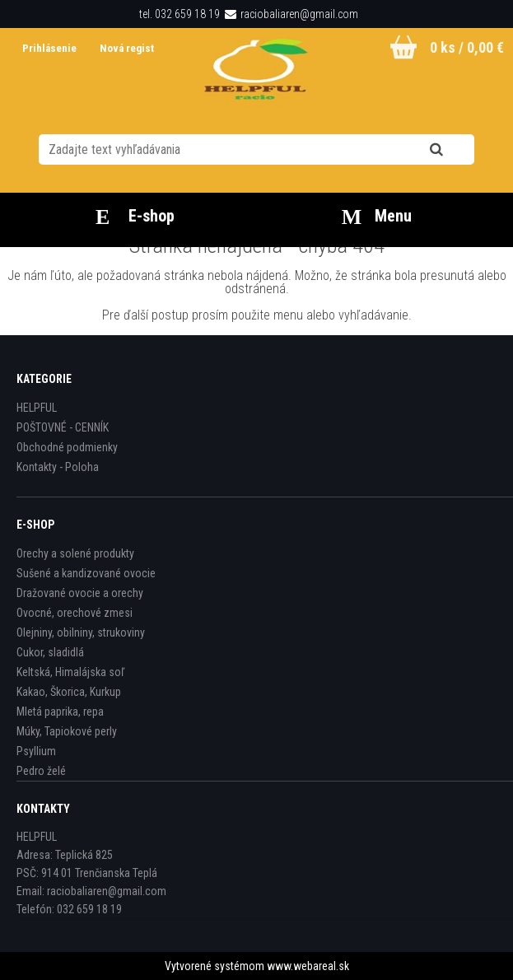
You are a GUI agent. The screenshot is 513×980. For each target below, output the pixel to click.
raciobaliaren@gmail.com (299, 14)
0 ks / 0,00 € (467, 47)
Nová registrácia (138, 48)
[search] (457, 150)
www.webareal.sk (308, 966)
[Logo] (256, 73)
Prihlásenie (51, 48)
